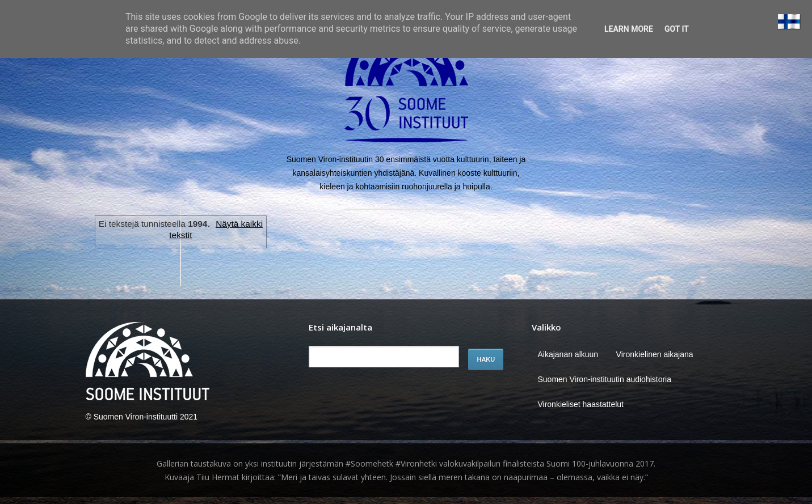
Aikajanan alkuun (568, 354)
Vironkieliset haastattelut (580, 404)
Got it (677, 29)
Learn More (629, 29)
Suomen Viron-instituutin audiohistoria (604, 379)
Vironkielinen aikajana (655, 354)
